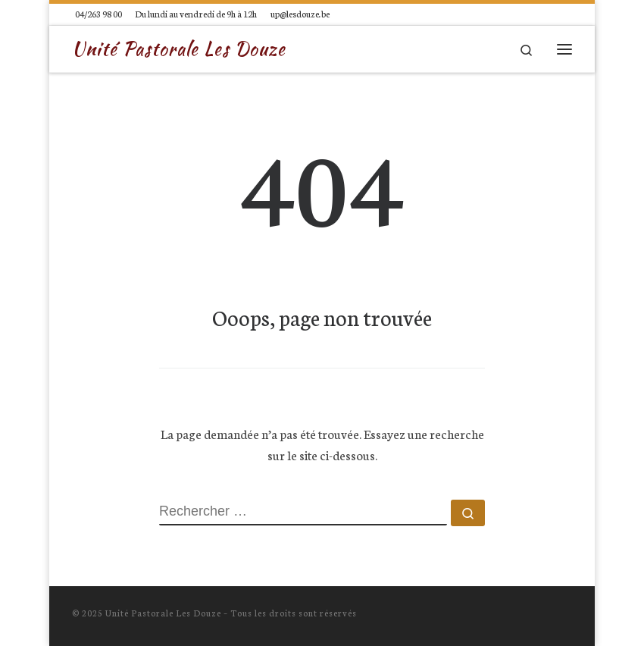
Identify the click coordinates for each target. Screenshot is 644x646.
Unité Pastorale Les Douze (163, 613)
